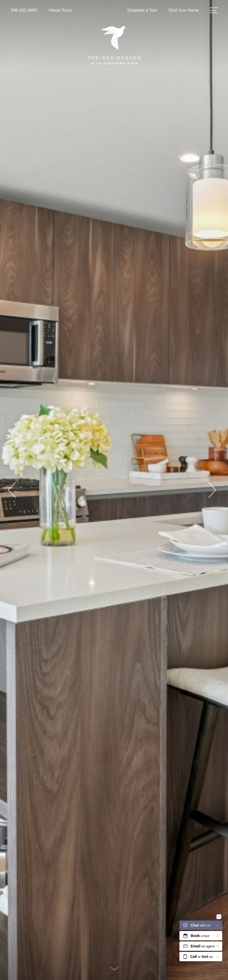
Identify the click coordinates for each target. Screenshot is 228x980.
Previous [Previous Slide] (12, 490)
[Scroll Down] (114, 968)
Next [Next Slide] (212, 490)
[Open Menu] (214, 10)
